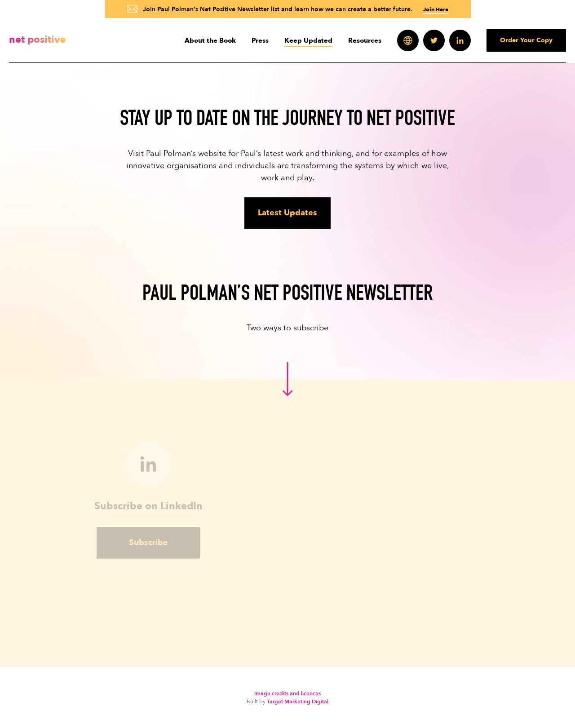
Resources (365, 40)
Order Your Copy (526, 40)
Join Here (436, 9)
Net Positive (37, 40)
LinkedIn (460, 40)
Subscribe (148, 547)
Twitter (434, 40)
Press (260, 40)
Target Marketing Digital (298, 701)
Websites (408, 40)
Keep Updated (308, 40)
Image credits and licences (287, 693)
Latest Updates (287, 213)
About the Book (210, 40)
